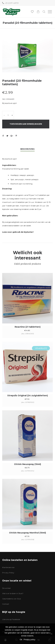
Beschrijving (27, 149)
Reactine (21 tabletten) (28, 327)
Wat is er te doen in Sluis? (13, 593)
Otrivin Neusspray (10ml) (27, 464)
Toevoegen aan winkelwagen (26, 124)
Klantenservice (8, 567)
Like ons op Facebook (11, 619)
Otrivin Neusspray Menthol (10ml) (27, 533)
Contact (6, 604)
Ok (21, 640)
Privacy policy (29, 640)
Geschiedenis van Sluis (12, 599)
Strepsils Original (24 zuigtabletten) (28, 396)
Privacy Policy (8, 573)
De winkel (6, 588)
